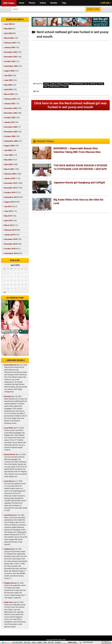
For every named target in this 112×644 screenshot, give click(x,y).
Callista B (8, 549)
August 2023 (9, 71)
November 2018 (11, 244)
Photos (32, 3)
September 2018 (11, 253)
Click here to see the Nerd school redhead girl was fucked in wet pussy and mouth (70, 105)
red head (93, 84)
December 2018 (11, 239)
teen (46, 87)
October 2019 (10, 193)
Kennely (7, 396)
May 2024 (8, 29)
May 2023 (8, 85)
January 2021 (10, 122)
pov (86, 84)
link (110, 611)
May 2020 (8, 160)
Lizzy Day (8, 481)
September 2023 (11, 66)
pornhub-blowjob (78, 84)
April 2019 (8, 221)
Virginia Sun (9, 583)
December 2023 (11, 52)
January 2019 (10, 235)
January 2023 (10, 104)
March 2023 (9, 94)
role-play (100, 84)
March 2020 (9, 169)
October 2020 (10, 136)
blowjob (59, 84)
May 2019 (8, 216)
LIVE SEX (105, 3)
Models (54, 3)
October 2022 (10, 118)
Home (22, 3)
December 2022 (11, 108)
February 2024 (10, 43)
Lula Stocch (9, 515)
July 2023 (8, 76)
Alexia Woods (10, 454)
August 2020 (9, 146)
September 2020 (11, 141)
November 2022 (11, 113)
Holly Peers (9, 602)
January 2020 (10, 178)
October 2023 (10, 61)
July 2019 (8, 207)
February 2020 (10, 174)
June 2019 (8, 211)
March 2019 (9, 225)
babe (53, 84)
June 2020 (8, 155)
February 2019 (10, 230)
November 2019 (11, 188)
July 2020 (8, 150)
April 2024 (8, 33)
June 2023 (8, 80)
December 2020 (11, 127)
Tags (64, 3)
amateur (47, 84)
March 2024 (9, 38)
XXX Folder (9, 3)
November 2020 (11, 132)
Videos (43, 3)
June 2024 (8, 24)
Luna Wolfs (9, 428)
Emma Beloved (10, 365)
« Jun (4, 292)
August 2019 (9, 202)
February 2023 (10, 99)
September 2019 (11, 197)
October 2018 (10, 249)
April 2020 (8, 164)
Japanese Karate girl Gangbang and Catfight (79, 183)
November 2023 (11, 57)
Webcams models (16, 360)
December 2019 (11, 183)
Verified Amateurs (55, 87)
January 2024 (10, 47)
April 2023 (8, 90)
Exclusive (67, 84)
